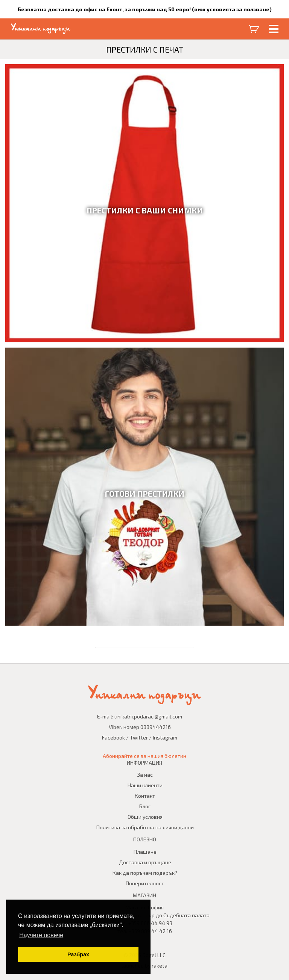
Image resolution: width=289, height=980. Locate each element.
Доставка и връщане (145, 862)
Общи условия (145, 817)
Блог (145, 806)
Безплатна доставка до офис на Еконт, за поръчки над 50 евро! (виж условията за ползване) (145, 9)
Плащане (145, 852)
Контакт (145, 796)
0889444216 (156, 727)
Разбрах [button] (78, 954)
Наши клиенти (145, 785)
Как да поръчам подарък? (145, 873)
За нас (145, 775)
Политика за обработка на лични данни (145, 827)
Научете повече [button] (41, 935)
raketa (160, 966)
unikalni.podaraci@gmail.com (148, 716)
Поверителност (145, 883)
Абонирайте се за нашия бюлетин (144, 756)
